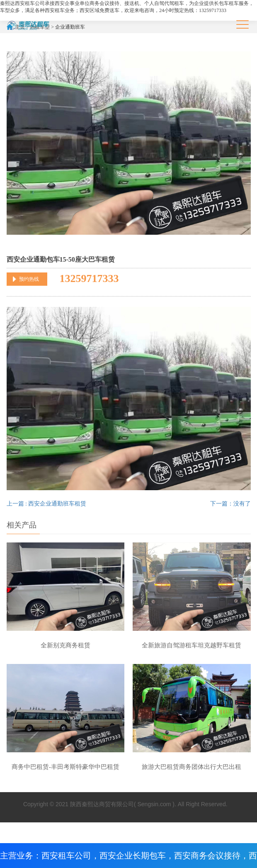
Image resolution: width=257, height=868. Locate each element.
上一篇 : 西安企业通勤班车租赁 (47, 504)
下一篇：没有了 (230, 504)
